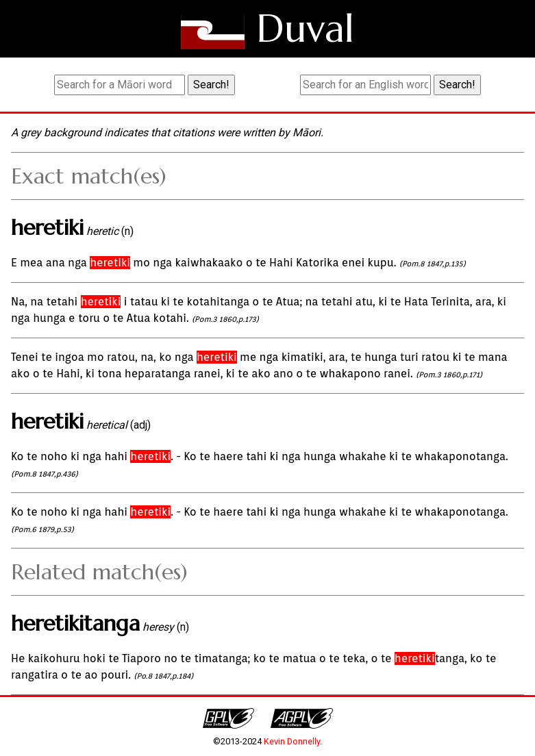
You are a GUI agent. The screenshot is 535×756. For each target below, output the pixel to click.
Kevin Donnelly (292, 741)
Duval (305, 28)
